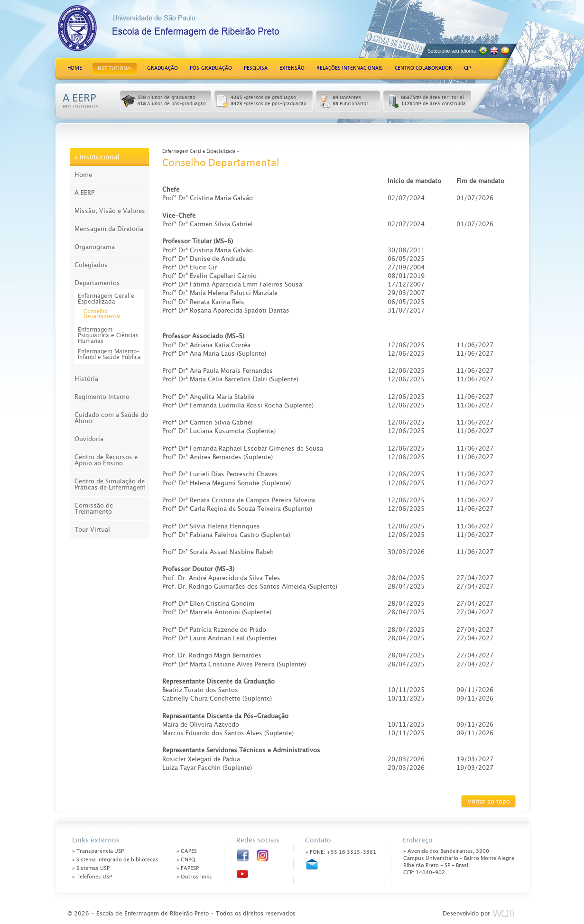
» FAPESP (188, 868)
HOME (75, 68)
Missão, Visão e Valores (110, 211)
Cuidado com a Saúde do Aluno (111, 418)
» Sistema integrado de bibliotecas (115, 860)
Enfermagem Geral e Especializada (106, 299)
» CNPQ (186, 860)
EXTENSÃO (292, 68)
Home (83, 175)
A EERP (84, 193)
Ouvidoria (89, 439)
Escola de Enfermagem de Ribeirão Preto (197, 32)
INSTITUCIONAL (115, 69)
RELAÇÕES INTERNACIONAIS (350, 68)
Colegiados (91, 265)
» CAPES (187, 851)
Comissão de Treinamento (94, 508)
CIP (468, 68)
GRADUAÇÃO (162, 68)
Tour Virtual (92, 530)
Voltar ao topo (489, 801)
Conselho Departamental (102, 314)
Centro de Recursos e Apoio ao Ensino (106, 460)
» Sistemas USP (91, 868)
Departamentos (97, 283)
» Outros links (194, 877)
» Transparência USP (98, 851)
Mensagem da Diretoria (109, 229)
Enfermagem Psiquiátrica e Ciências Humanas (108, 335)
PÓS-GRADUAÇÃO (211, 68)
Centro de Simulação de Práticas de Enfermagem (110, 484)
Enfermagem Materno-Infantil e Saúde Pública (109, 354)
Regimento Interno (102, 397)
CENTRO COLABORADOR (423, 68)
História (86, 379)
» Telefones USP (92, 877)
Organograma (95, 247)
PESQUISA (256, 68)
